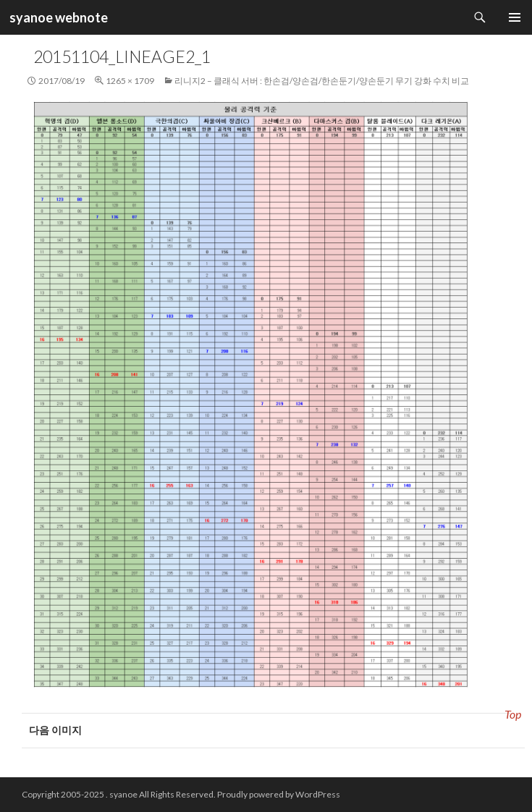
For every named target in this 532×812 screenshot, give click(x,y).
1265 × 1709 (130, 81)
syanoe (123, 794)
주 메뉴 (515, 17)
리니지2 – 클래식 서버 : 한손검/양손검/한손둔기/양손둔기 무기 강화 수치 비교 (322, 81)
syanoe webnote (58, 17)
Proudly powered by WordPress (279, 794)
